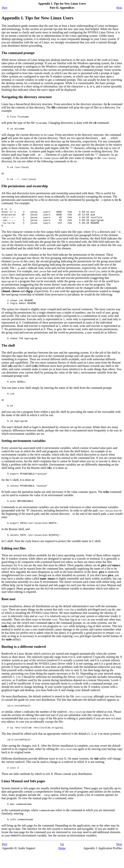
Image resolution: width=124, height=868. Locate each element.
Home (62, 864)
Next (119, 8)
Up (62, 860)
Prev (5, 8)
